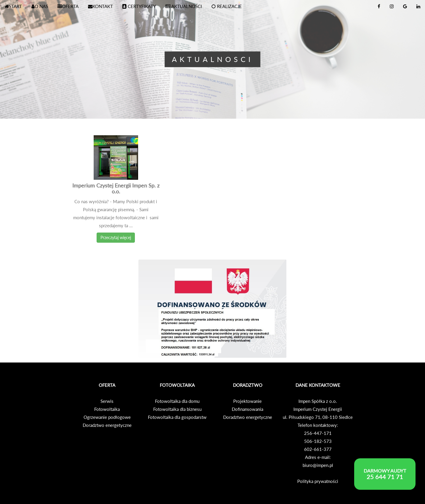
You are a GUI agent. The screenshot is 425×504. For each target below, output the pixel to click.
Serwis (107, 401)
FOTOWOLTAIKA (177, 385)
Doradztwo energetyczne (107, 425)
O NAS (40, 6)
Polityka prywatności (318, 481)
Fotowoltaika (107, 409)
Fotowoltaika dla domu (177, 401)
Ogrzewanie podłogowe (107, 417)
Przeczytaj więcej (116, 237)
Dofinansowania (247, 409)
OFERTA (68, 6)
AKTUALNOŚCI (184, 6)
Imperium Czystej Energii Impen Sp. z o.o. (116, 188)
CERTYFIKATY (139, 6)
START (13, 6)
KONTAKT (100, 6)
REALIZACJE (227, 6)
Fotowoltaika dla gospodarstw (177, 417)
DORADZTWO (248, 385)
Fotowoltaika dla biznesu (177, 409)
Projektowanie (247, 401)
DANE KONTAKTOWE (318, 385)
